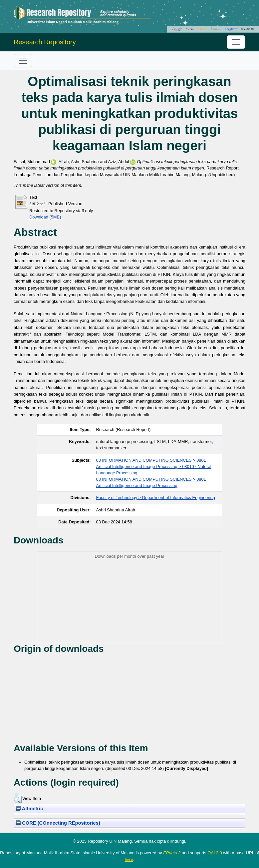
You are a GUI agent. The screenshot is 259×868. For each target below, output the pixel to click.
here (129, 860)
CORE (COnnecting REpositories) (58, 823)
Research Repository (45, 42)
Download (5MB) (45, 217)
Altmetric (29, 809)
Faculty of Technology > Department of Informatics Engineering (156, 498)
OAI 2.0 (215, 853)
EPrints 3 (172, 853)
